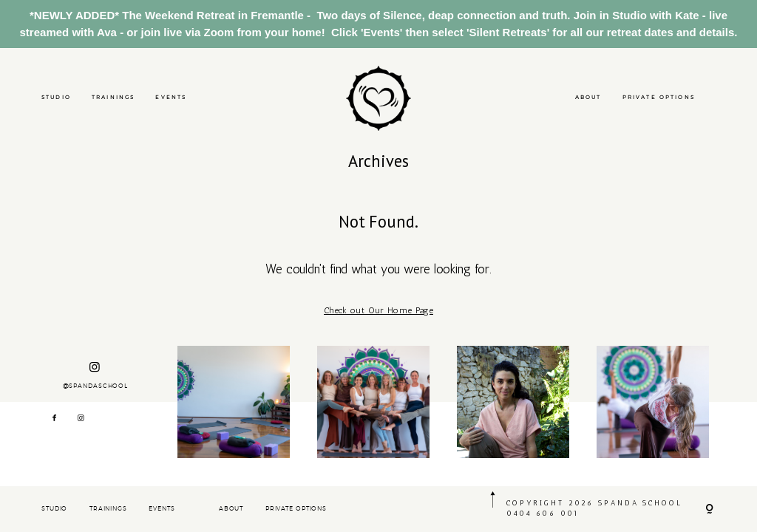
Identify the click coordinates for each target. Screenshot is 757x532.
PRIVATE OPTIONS (659, 97)
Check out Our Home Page (378, 310)
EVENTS (171, 97)
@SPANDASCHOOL (95, 375)
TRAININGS (113, 97)
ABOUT (588, 97)
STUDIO (56, 97)
